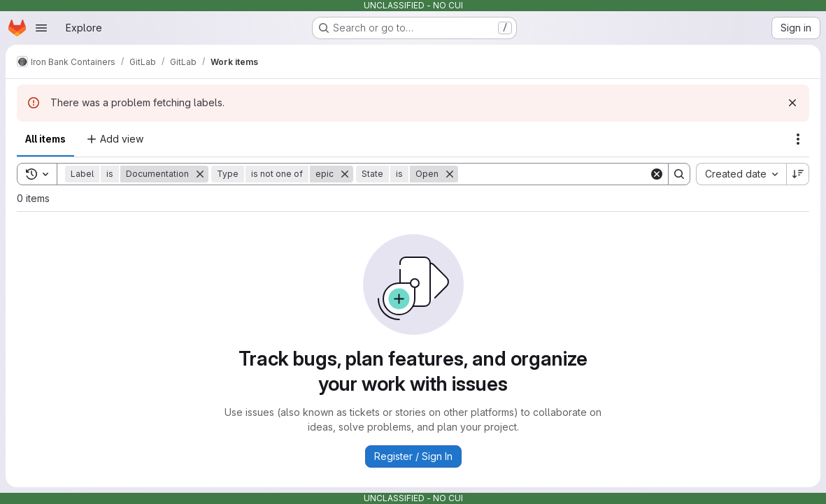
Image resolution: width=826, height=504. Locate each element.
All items (45, 139)
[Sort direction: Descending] (798, 174)
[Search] (554, 174)
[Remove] (200, 174)
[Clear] (657, 174)
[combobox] (741, 174)
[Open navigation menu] (41, 28)
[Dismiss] (792, 103)
